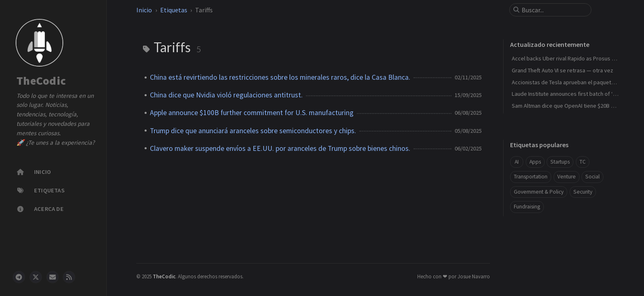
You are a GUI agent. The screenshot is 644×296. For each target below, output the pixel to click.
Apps (535, 162)
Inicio (144, 10)
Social (592, 177)
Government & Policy (539, 192)
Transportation (531, 177)
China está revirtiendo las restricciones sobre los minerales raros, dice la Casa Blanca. (280, 77)
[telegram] (19, 277)
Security (583, 192)
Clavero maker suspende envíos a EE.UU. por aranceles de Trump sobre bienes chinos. (280, 148)
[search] (554, 10)
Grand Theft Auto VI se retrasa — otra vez (562, 70)
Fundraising (527, 207)
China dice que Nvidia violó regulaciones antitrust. (226, 95)
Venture (567, 177)
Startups (560, 162)
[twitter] (36, 277)
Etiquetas (174, 10)
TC (583, 162)
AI (517, 162)
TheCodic (41, 81)
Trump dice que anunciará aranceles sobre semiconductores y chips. (253, 131)
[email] (53, 277)
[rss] (69, 277)
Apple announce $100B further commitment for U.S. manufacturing (252, 113)
